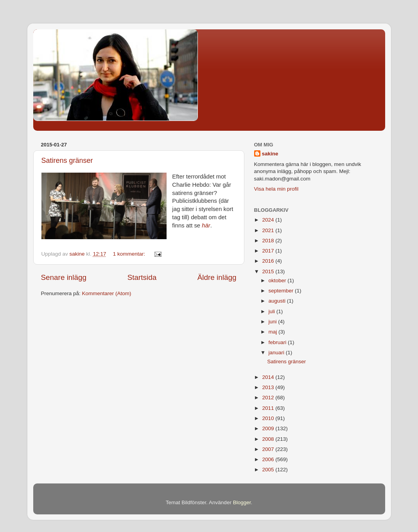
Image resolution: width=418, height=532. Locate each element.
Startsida (142, 277)
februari (278, 342)
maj (274, 332)
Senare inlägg (64, 277)
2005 (269, 470)
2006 (269, 459)
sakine (270, 154)
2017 (269, 251)
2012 (269, 398)
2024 (269, 220)
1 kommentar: (130, 254)
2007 (269, 449)
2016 (269, 261)
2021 (269, 230)
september (282, 291)
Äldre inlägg (217, 277)
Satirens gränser (67, 161)
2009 (269, 428)
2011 (269, 408)
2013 (269, 387)
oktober (278, 280)
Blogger (242, 502)
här (206, 225)
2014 (269, 377)
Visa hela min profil (276, 189)
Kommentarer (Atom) (107, 293)
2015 (269, 271)
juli (273, 311)
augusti (278, 301)
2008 (269, 439)
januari (277, 353)
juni (274, 322)
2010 (269, 418)
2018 (269, 241)
